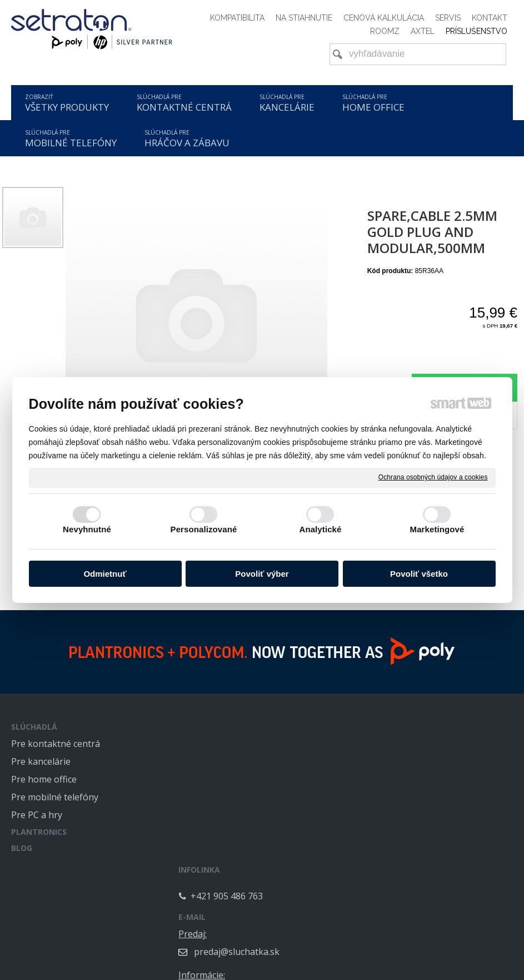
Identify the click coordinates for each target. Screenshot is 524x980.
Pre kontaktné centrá (56, 744)
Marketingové (437, 529)
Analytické (320, 529)
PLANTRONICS (39, 832)
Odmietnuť (105, 574)
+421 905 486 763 (238, 753)
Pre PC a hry (37, 815)
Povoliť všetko (419, 574)
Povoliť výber (262, 574)
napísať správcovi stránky (236, 972)
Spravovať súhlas (433, 972)
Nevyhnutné (87, 529)
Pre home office (44, 779)
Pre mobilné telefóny (55, 797)
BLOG (22, 848)
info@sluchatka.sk (421, 803)
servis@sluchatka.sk (425, 844)
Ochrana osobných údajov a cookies (433, 477)
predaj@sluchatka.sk (426, 761)
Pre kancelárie (41, 761)
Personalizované (204, 529)
